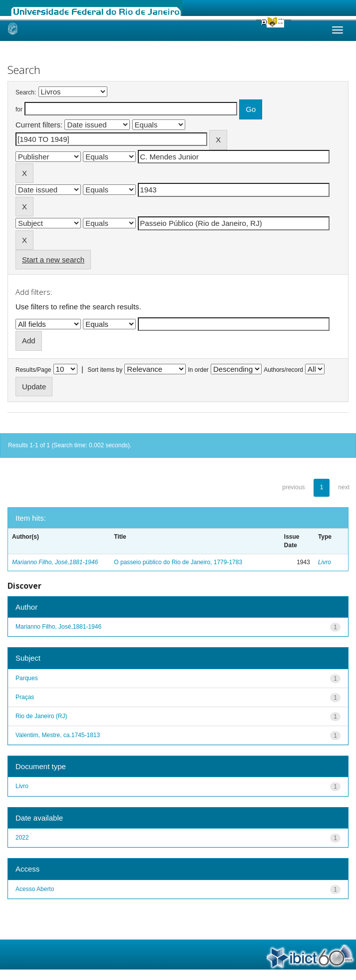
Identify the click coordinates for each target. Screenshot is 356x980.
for (19, 109)
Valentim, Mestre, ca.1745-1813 (58, 735)
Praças (25, 697)
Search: (26, 92)
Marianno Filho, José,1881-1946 (55, 562)
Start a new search (53, 260)
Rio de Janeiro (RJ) (41, 716)
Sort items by (105, 370)
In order (198, 370)
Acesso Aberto (35, 889)
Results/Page (33, 370)
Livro (325, 562)
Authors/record (283, 370)
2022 (22, 838)
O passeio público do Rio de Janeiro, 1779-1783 (178, 562)
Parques (27, 678)
